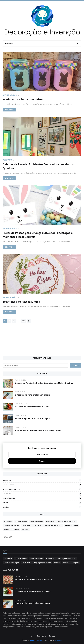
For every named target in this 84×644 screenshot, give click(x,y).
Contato (52, 636)
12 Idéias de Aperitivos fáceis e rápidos (33, 407)
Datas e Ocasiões (10, 95)
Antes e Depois (42, 485)
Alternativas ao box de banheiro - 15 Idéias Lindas (38, 430)
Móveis (42, 503)
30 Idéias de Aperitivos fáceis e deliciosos (34, 580)
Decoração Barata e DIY (42, 489)
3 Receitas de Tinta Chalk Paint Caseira (33, 395)
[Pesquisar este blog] (35, 365)
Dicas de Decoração (11, 525)
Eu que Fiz (42, 494)
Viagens (25, 529)
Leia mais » (9, 110)
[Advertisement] (42, 347)
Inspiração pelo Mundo (53, 525)
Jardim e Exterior (42, 498)
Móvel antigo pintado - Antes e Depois (33, 418)
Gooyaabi (58, 640)
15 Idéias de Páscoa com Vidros (23, 99)
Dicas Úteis (26, 525)
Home (32, 636)
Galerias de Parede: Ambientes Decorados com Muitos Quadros (38, 166)
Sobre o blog (42, 636)
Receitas (42, 507)
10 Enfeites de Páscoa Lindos (21, 302)
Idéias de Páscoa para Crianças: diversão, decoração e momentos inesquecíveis (38, 235)
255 (24, 321)
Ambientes (42, 480)
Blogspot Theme (36, 640)
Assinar (42, 461)
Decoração (8, 160)
